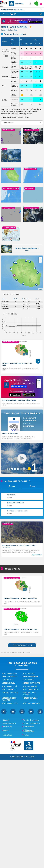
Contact (26, 735)
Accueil (3, 653)
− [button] (40, 261)
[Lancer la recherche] (42, 10)
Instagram (40, 712)
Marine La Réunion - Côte (18, 653)
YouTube (13, 712)
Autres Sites (7, 735)
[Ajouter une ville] (41, 14)
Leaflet (40, 289)
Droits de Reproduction (32, 723)
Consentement (29, 727)
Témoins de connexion (31, 720)
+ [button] (40, 258)
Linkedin (22, 712)
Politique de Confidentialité (29, 731)
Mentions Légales (9, 723)
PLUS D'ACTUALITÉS (21, 645)
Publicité (6, 731)
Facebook (4, 712)
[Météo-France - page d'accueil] (29, 746)
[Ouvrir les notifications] (31, 4)
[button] (41, 4)
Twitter (31, 712)
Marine (8, 653)
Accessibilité (8, 727)
